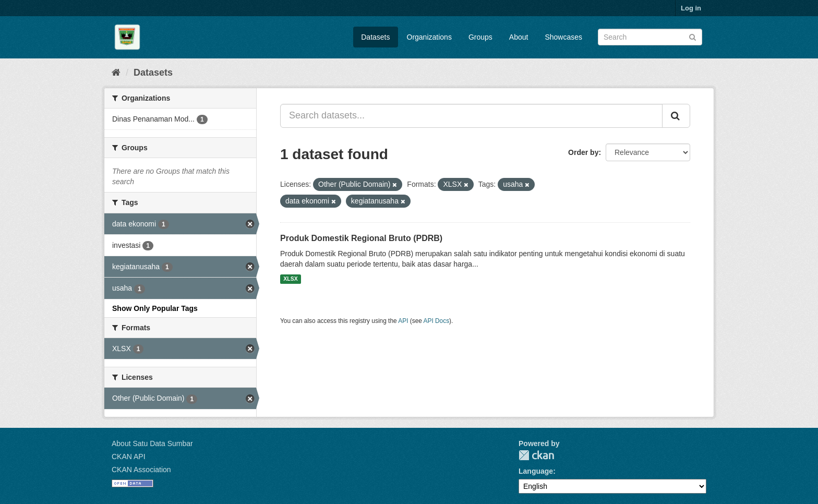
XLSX (290, 279)
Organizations (429, 37)
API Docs (437, 321)
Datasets (375, 37)
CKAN (536, 455)
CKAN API (129, 457)
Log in (691, 8)
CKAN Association (141, 470)
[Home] (116, 73)
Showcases (563, 37)
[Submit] (693, 36)
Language (536, 471)
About (519, 37)
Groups (480, 37)
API (403, 321)
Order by (583, 152)
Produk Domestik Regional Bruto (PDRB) (361, 238)
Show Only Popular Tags (155, 308)
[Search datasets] (650, 37)
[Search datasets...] (471, 116)
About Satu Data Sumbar (152, 443)
